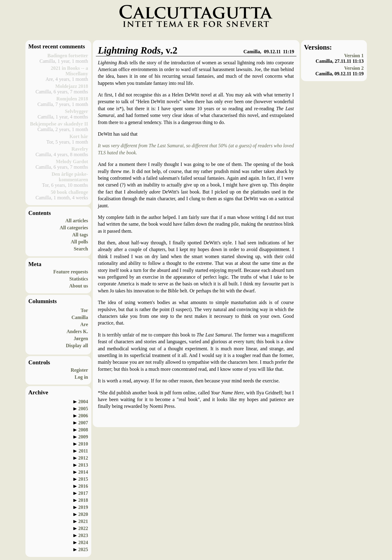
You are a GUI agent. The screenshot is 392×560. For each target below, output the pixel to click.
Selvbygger (77, 111)
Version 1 (354, 56)
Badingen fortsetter (68, 56)
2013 (83, 465)
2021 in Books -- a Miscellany (70, 71)
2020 (83, 514)
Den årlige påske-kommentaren (70, 177)
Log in (81, 377)
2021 (83, 521)
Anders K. (77, 331)
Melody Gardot (72, 162)
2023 (83, 535)
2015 (83, 479)
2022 (83, 528)
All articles (77, 221)
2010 (83, 444)
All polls (79, 242)
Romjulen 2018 (72, 99)
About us (79, 286)
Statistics (79, 279)
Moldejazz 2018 (72, 86)
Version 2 (354, 68)
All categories (74, 228)
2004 (83, 402)
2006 (83, 416)
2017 (83, 493)
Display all (77, 346)
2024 (83, 542)
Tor (84, 310)
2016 (83, 486)
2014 (83, 472)
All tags (80, 235)
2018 (83, 500)
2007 (83, 423)
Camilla (80, 317)
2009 (83, 437)
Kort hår (79, 136)
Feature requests (71, 272)
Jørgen (81, 338)
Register (79, 370)
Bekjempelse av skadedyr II (59, 124)
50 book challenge (70, 192)
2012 (83, 458)
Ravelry (80, 149)
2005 (83, 409)
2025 (83, 549)
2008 (83, 430)
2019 (83, 507)
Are (84, 324)
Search (81, 249)
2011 (83, 451)
